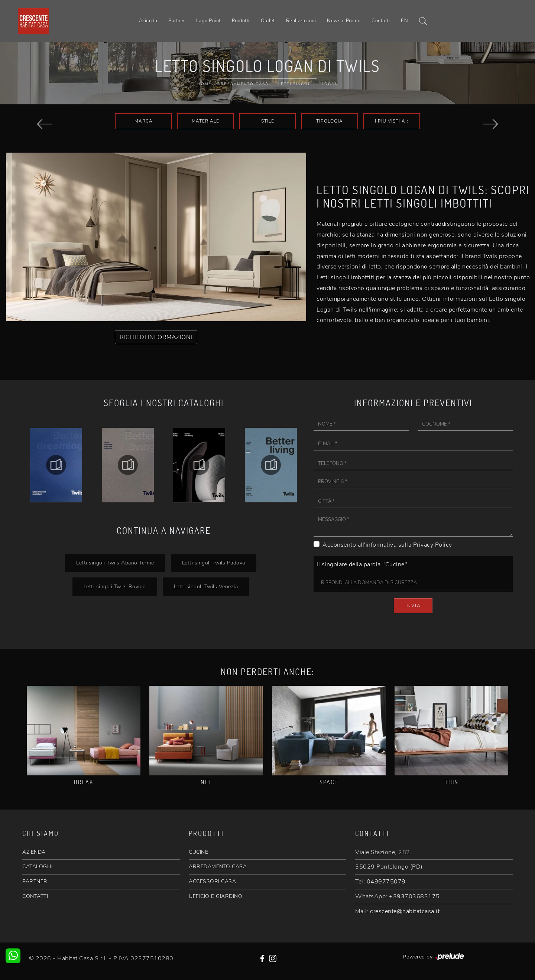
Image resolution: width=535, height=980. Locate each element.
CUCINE (198, 852)
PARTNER (35, 881)
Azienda (148, 21)
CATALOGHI (38, 867)
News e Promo (344, 21)
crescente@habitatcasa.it (405, 911)
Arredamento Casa (243, 84)
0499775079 (386, 882)
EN (404, 21)
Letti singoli (295, 84)
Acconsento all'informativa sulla (387, 545)
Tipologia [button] (330, 121)
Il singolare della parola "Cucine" (362, 564)
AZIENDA (34, 852)
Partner (177, 21)
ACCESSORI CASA (212, 881)
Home (204, 84)
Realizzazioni (301, 21)
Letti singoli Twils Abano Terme (115, 563)
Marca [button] (144, 121)
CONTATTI (35, 896)
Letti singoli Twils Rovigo (115, 586)
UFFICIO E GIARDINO (215, 896)
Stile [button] (268, 121)
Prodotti (241, 21)
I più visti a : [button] (392, 121)
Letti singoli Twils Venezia (206, 586)
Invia (413, 606)
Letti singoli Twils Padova (214, 563)
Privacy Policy (433, 545)
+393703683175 (414, 896)
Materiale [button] (205, 121)
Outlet (268, 21)
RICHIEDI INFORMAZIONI (156, 337)
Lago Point (208, 21)
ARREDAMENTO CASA (218, 867)
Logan (330, 84)
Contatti (381, 21)
